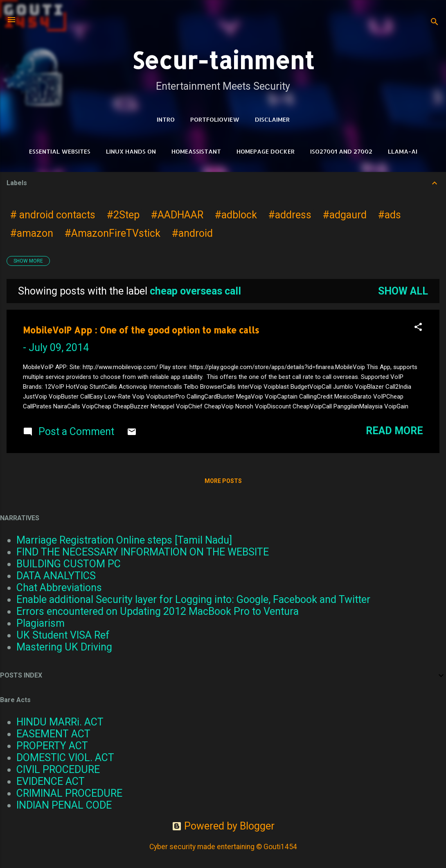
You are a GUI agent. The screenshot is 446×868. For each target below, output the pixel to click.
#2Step (123, 215)
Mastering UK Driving (64, 647)
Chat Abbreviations (59, 588)
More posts (223, 481)
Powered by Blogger (223, 826)
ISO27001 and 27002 (341, 151)
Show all (403, 291)
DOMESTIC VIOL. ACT (65, 758)
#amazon (32, 233)
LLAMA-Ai (403, 151)
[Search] (435, 22)
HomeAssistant (196, 151)
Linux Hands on (131, 151)
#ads (390, 215)
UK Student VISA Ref (63, 635)
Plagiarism (41, 623)
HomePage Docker (266, 151)
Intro (166, 119)
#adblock (236, 215)
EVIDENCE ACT (51, 781)
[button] (418, 328)
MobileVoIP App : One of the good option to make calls (141, 330)
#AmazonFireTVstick (113, 233)
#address (290, 215)
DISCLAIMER (272, 119)
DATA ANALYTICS (56, 576)
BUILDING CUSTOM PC (69, 564)
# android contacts (53, 215)
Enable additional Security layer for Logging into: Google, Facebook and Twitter (193, 599)
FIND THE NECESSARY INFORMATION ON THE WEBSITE (143, 552)
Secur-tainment (223, 60)
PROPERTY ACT (52, 746)
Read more (394, 431)
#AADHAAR (177, 215)
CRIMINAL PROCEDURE (69, 793)
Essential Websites (60, 151)
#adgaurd (345, 215)
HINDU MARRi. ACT (60, 722)
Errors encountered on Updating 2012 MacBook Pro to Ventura (158, 611)
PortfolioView (215, 119)
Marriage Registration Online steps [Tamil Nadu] (124, 540)
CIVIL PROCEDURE (58, 769)
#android (192, 233)
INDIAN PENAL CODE (64, 805)
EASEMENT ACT (53, 734)
